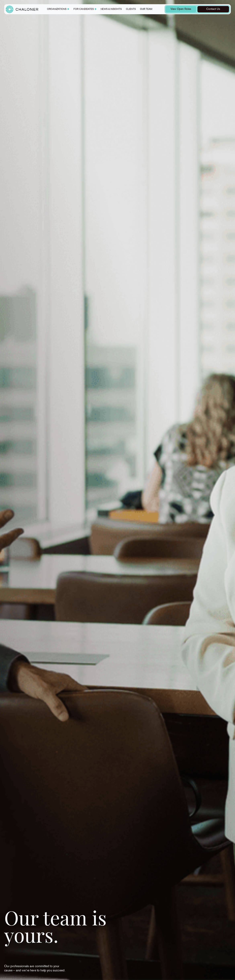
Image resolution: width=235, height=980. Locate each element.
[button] (58, 9)
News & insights (111, 9)
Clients (131, 9)
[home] (22, 9)
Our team (146, 9)
